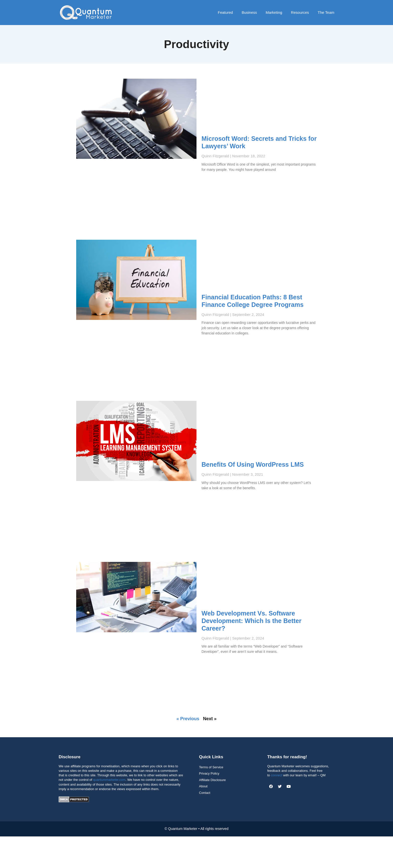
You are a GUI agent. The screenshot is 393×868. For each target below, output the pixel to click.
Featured (225, 12)
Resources (300, 12)
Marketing (274, 12)
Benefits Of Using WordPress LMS (253, 464)
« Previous (188, 719)
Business (249, 12)
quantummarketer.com (109, 780)
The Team (326, 12)
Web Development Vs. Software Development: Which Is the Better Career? (252, 621)
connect (277, 775)
